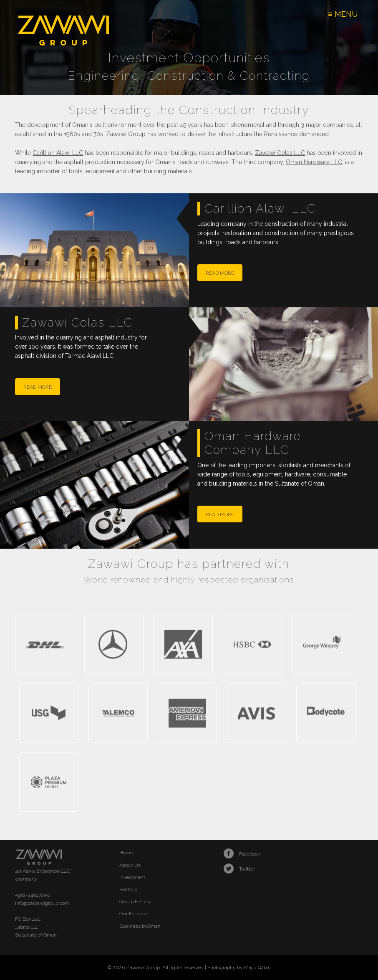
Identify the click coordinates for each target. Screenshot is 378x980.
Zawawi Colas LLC (280, 153)
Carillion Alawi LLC (58, 153)
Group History (135, 901)
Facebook (242, 854)
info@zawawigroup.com (42, 903)
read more (220, 273)
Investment (132, 877)
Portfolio (128, 889)
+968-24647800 (33, 895)
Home (126, 853)
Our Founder (134, 914)
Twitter (239, 869)
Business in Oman (140, 926)
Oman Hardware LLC (314, 162)
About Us (130, 865)
